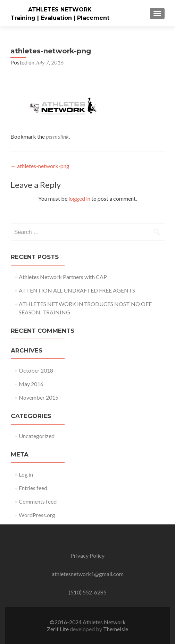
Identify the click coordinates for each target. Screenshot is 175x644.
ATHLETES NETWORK (60, 10)
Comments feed (38, 501)
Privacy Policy (87, 555)
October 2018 (36, 370)
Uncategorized (37, 436)
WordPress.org (37, 515)
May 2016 (31, 384)
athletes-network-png (40, 166)
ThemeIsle (116, 629)
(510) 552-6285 (88, 592)
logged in (79, 198)
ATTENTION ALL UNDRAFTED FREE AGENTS (77, 290)
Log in (26, 474)
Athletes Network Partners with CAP (63, 277)
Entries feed (33, 488)
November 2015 (39, 397)
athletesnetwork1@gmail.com (88, 574)
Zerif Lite (58, 629)
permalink (57, 136)
